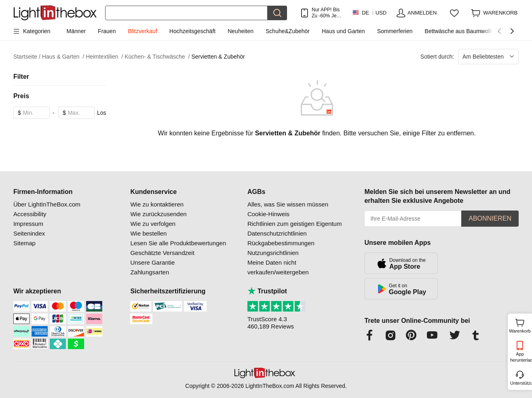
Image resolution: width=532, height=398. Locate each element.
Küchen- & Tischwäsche (157, 57)
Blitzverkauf (142, 31)
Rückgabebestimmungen (281, 243)
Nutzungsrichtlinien (273, 253)
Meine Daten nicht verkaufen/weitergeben (278, 267)
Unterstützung (520, 383)
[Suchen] (186, 13)
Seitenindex (29, 233)
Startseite (27, 57)
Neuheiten (241, 31)
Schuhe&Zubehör (288, 31)
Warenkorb (520, 325)
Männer (76, 31)
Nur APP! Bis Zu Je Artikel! (326, 13)
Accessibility (30, 214)
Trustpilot (267, 291)
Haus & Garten (63, 57)
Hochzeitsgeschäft (192, 31)
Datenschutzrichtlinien (277, 233)
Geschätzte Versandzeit (162, 253)
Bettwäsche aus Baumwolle (459, 31)
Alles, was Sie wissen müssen (288, 204)
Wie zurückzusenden (158, 214)
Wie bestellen (148, 233)
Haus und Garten (343, 31)
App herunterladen (520, 357)
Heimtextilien (104, 57)
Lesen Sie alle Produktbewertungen (178, 243)
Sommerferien (395, 31)
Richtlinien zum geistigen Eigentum (294, 224)
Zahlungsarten (150, 272)
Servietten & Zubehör (218, 57)
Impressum (28, 224)
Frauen (107, 31)
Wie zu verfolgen (153, 224)
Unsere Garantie (152, 262)
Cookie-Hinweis (268, 214)
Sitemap (24, 243)
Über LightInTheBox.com (47, 204)
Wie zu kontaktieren (157, 204)
